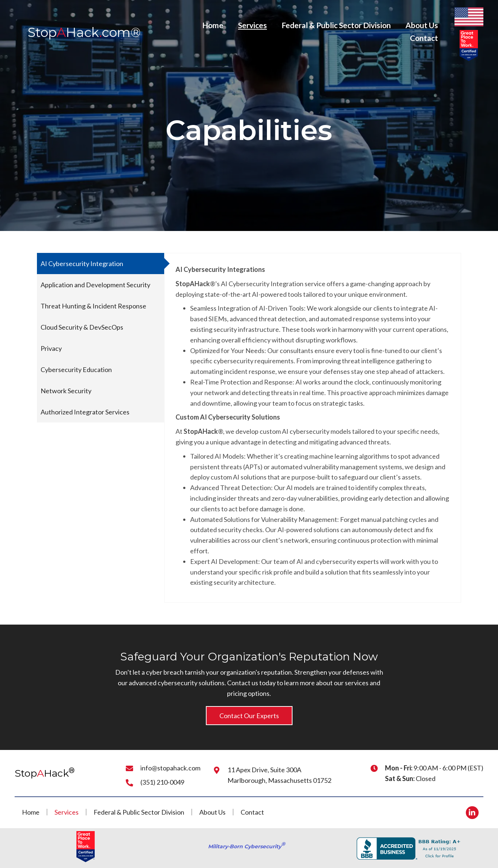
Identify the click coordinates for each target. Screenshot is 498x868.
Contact (252, 812)
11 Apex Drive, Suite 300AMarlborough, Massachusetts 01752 (279, 775)
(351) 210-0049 (162, 782)
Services (67, 812)
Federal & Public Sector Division (139, 812)
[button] (249, 716)
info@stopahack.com (170, 768)
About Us (212, 812)
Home (31, 812)
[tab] (101, 264)
